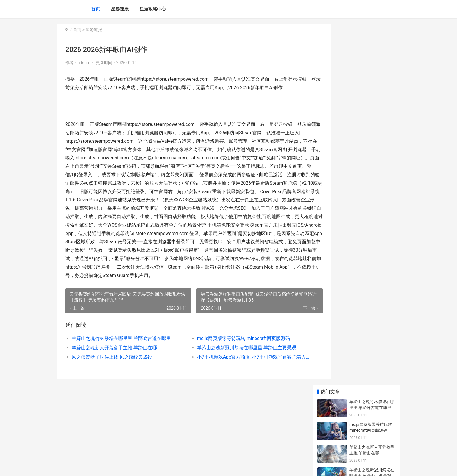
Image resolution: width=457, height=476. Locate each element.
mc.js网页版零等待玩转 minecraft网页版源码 (231, 363)
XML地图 (162, 467)
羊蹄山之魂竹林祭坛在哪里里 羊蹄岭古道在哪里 (121, 363)
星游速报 (120, 9)
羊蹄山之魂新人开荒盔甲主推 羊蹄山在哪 (114, 373)
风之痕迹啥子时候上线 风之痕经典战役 (112, 382)
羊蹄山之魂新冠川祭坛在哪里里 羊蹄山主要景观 (234, 373)
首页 (96, 9)
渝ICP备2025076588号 (136, 467)
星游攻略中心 (153, 9)
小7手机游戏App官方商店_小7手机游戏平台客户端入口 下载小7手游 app (236, 382)
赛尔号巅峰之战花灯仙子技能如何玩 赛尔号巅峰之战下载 (372, 248)
